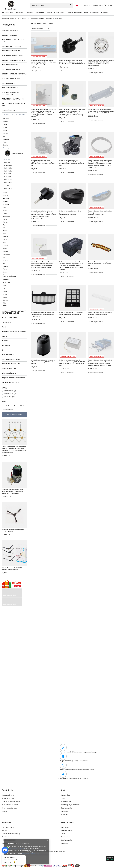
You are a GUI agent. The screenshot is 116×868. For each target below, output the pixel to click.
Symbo (5, 225)
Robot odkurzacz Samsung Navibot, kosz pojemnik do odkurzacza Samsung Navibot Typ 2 (100, 213)
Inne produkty (6, 322)
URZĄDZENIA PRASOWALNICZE (13, 99)
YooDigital (6, 139)
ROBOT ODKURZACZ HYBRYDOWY (14, 74)
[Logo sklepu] (11, 5)
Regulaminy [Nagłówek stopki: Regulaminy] (7, 822)
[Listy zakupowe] (97, 5)
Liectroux (6, 300)
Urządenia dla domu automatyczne (13, 378)
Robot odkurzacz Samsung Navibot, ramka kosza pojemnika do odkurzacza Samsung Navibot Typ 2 (43, 62)
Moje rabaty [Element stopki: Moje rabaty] (65, 811)
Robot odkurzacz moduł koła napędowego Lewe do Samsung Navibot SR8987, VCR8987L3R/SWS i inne (43, 163)
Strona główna (7, 12)
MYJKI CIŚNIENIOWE (9, 110)
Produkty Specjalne (74, 12)
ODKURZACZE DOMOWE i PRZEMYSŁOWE (11, 93)
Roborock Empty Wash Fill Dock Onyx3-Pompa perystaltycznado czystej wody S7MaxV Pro (12, 491)
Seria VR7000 (8, 180)
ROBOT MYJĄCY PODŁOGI (11, 46)
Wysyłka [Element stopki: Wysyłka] (4, 830)
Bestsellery (39, 12)
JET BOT (7, 186)
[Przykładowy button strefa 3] (12, 605)
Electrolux (6, 199)
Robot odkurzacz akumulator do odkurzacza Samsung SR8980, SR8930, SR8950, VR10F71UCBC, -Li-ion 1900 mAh (72, 363)
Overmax (6, 251)
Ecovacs (6, 133)
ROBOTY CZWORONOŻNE (11, 359)
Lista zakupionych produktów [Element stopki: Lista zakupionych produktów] (70, 805)
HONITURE (7, 283)
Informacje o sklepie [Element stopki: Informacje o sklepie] (8, 827)
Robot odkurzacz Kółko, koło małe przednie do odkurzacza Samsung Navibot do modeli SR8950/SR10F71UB (72, 62)
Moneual (6, 122)
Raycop (5, 222)
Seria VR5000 (8, 189)
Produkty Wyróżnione (55, 12)
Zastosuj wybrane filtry (15, 415)
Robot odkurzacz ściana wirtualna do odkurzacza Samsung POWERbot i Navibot (43, 362)
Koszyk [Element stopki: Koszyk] (63, 798)
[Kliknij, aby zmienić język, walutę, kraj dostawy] (78, 5)
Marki (86, 12)
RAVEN (5, 260)
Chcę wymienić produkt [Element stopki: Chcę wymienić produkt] (9, 808)
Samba (5, 234)
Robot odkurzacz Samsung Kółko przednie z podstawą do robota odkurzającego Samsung (71, 213)
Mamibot (6, 202)
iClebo (5, 213)
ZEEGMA (6, 280)
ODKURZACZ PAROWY (10, 88)
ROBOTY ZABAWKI (8, 83)
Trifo (4, 303)
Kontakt (105, 12)
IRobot (5, 130)
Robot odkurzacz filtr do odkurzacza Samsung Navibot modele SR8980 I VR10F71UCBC (43, 315)
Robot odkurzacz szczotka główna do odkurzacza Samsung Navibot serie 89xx (100, 264)
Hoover (5, 219)
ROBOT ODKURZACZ (9, 35)
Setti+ (5, 288)
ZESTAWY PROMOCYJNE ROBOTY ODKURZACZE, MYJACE (14, 312)
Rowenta (6, 266)
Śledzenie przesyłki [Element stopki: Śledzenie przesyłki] (8, 798)
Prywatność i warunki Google (31, 854)
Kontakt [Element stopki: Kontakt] (4, 811)
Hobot (5, 193)
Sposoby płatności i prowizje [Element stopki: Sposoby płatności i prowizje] (11, 834)
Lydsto (5, 285)
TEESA (5, 306)
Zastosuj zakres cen (7, 410)
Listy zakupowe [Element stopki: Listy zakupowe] (66, 801)
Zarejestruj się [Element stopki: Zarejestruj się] (65, 795)
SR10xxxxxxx (8, 165)
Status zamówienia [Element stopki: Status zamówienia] (8, 795)
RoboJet (6, 196)
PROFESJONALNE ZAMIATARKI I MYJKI (13, 105)
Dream (5, 127)
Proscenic (6, 249)
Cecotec (6, 246)
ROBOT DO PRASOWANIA (11, 51)
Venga (5, 297)
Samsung (49, 18)
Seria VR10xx (8, 171)
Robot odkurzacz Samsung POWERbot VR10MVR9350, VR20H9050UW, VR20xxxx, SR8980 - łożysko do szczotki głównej (101, 63)
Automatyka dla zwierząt (10, 30)
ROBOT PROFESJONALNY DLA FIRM (13, 41)
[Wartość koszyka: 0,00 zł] (109, 5)
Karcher (5, 237)
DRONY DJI (6, 345)
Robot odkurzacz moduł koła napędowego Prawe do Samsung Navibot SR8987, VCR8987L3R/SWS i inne (72, 163)
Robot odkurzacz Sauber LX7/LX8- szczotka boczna (13, 530)
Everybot (6, 145)
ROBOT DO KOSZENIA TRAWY (12, 56)
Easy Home (6, 254)
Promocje (29, 12)
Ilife (4, 228)
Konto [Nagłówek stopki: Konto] (63, 790)
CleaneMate (7, 216)
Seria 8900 (7, 159)
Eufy (4, 243)
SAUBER (6, 294)
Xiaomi (5, 142)
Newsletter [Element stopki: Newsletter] (64, 814)
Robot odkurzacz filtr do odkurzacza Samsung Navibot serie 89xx (100, 314)
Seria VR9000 (8, 183)
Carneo (5, 210)
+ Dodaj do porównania (38, 71)
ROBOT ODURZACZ (9, 355)
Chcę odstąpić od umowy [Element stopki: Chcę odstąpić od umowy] (10, 805)
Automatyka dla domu (9, 373)
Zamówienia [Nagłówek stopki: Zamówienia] (7, 790)
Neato (5, 124)
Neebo (5, 269)
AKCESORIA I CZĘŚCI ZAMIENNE (33, 18)
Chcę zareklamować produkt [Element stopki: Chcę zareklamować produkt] (11, 801)
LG (4, 136)
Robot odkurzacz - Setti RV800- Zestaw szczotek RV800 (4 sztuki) (14, 569)
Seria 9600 (7, 162)
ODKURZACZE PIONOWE (11, 79)
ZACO (5, 240)
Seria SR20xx (8, 168)
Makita (5, 231)
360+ (5, 263)
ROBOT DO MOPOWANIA (10, 65)
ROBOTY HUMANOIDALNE (11, 364)
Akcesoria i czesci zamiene (11, 382)
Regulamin (95, 12)
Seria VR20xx (8, 177)
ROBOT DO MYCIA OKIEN (11, 69)
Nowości (19, 12)
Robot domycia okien (9, 368)
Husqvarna (6, 204)
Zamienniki (6, 119)
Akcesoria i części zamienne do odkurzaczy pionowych (12, 276)
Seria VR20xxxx (9, 174)
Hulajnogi (5, 341)
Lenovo (5, 272)
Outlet (4, 327)
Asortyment (8, 25)
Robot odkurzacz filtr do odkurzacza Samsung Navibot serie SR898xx (71, 314)
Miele (5, 207)
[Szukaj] (71, 5)
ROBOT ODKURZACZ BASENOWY (14, 60)
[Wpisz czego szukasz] (52, 5)
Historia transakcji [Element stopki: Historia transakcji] (67, 808)
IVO (4, 257)
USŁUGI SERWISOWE (9, 318)
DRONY (4, 336)
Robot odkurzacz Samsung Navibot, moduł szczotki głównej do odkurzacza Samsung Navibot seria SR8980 (101, 111)
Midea (5, 291)
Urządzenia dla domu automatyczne (14, 332)
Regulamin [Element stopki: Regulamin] (5, 837)
